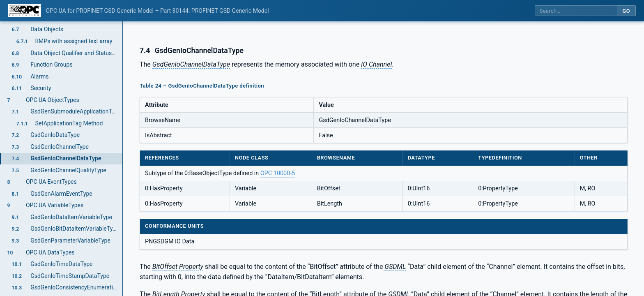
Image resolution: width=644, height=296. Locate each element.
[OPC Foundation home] (25, 11)
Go (626, 11)
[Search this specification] (576, 11)
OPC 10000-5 (278, 173)
